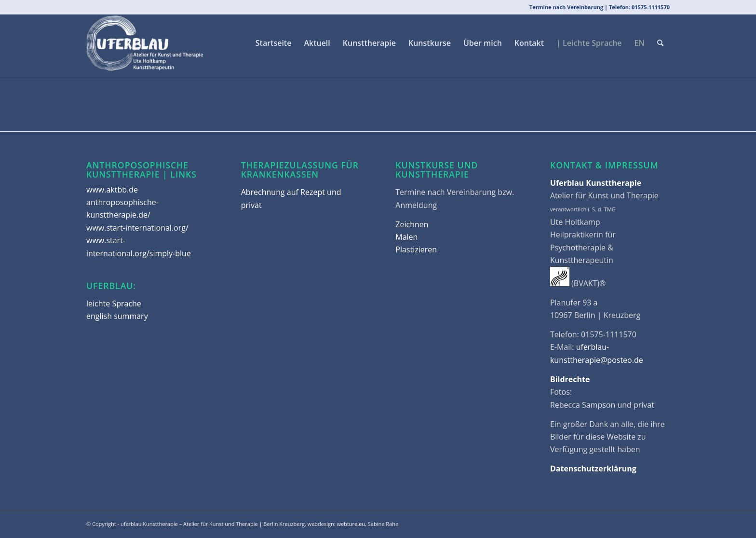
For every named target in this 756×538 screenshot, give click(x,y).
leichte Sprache (114, 303)
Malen (406, 237)
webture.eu (351, 524)
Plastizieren (416, 249)
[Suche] (660, 43)
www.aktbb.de (112, 190)
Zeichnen (412, 224)
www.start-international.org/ (137, 228)
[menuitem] (274, 43)
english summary (117, 316)
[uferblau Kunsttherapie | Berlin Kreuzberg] (145, 43)
